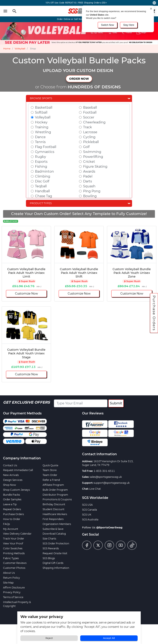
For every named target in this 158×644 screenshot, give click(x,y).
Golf (86, 147)
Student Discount (53, 509)
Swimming (92, 152)
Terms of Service (13, 597)
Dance (40, 137)
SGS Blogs (49, 558)
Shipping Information (56, 568)
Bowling (90, 196)
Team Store (50, 470)
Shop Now (10, 485)
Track (88, 127)
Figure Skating (95, 167)
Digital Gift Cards (53, 563)
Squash (89, 186)
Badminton (44, 171)
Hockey (41, 122)
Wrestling (43, 132)
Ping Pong (92, 191)
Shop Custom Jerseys (16, 490)
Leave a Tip (10, 504)
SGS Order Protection (56, 543)
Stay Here (129, 25)
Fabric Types (11, 558)
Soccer (89, 117)
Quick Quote (50, 465)
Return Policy (12, 578)
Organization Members (57, 524)
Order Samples (12, 499)
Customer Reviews (15, 563)
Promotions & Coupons (57, 499)
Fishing (41, 167)
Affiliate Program (53, 485)
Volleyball (20, 49)
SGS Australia (90, 519)
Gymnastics (45, 152)
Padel (88, 176)
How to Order (12, 519)
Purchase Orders (154, 313)
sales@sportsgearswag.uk (106, 477)
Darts (88, 181)
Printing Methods (14, 553)
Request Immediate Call (18, 470)
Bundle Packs (12, 495)
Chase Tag (44, 196)
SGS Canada (89, 510)
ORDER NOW (79, 79)
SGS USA (87, 505)
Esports (41, 162)
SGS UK (87, 515)
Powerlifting (93, 157)
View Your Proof (13, 543)
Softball (41, 112)
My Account (11, 529)
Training (42, 127)
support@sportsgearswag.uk (112, 483)
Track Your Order (14, 539)
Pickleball (91, 142)
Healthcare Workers (55, 514)
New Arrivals (11, 475)
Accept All (109, 638)
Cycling (89, 137)
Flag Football (46, 147)
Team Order (50, 475)
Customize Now (26, 294)
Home (7, 49)
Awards (89, 171)
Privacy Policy (12, 592)
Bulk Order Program (55, 490)
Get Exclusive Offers (26, 402)
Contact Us (10, 465)
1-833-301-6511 (104, 471)
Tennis (40, 142)
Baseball (90, 108)
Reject (49, 638)
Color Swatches (13, 548)
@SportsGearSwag (109, 527)
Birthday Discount (54, 504)
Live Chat (95, 489)
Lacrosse (90, 132)
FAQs (6, 524)
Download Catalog (54, 534)
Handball (42, 191)
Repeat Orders (12, 509)
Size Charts (49, 539)
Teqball (41, 186)
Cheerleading (94, 122)
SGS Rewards (51, 548)
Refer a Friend (51, 480)
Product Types (41, 203)
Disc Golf (42, 181)
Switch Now (107, 25)
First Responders (53, 519)
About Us (9, 573)
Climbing (43, 176)
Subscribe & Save (53, 529)
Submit (116, 403)
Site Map (8, 583)
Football (90, 112)
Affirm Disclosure (14, 588)
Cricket (89, 162)
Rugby (41, 157)
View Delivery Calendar (17, 534)
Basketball (44, 108)
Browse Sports (41, 98)
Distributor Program (55, 495)
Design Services (13, 480)
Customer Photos (14, 568)
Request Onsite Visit (55, 553)
